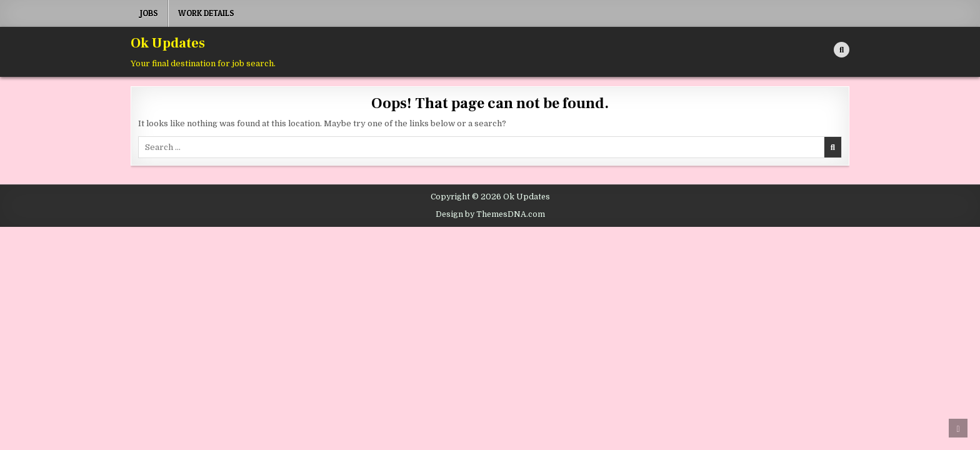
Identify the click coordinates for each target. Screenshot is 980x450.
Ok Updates (168, 43)
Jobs (149, 13)
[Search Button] (842, 50)
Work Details (206, 13)
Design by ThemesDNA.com (490, 214)
